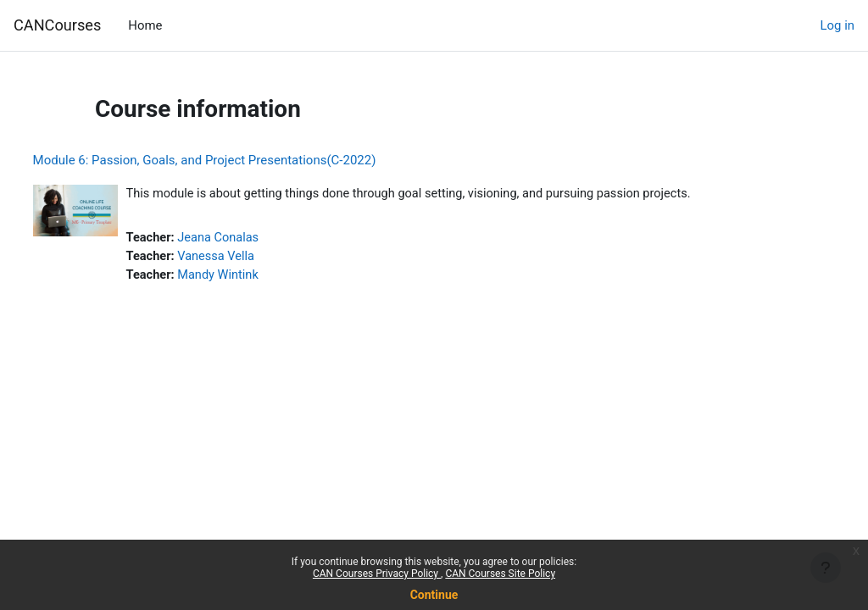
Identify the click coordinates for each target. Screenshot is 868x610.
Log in (837, 25)
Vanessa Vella (250, 258)
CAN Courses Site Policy (500, 574)
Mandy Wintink (252, 277)
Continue (434, 595)
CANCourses (57, 25)
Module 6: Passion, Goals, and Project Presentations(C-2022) (236, 160)
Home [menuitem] (145, 25)
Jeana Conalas (252, 239)
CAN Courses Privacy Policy (377, 574)
